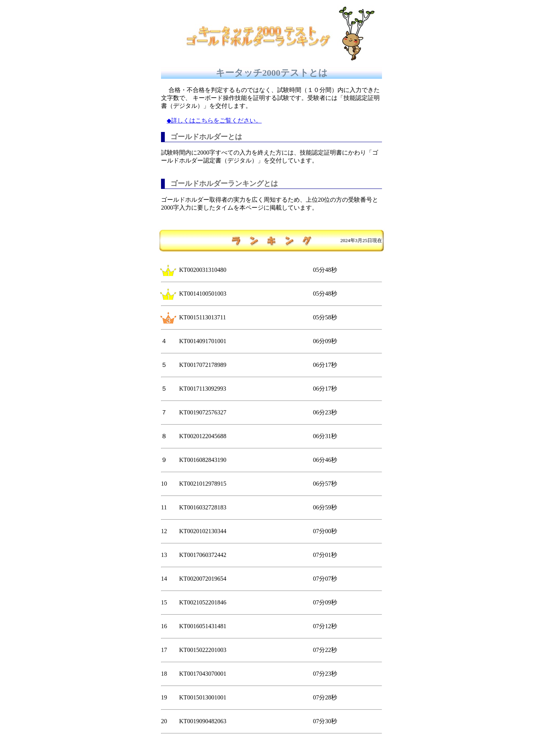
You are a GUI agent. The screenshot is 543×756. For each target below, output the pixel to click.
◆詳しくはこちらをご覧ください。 (214, 120)
